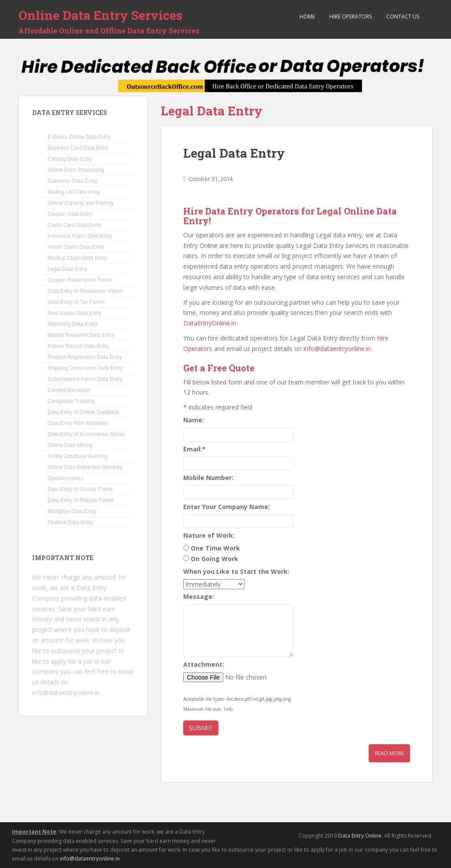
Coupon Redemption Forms (80, 280)
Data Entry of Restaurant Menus (85, 291)
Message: (199, 597)
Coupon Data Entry (70, 214)
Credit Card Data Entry (74, 225)
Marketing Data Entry (72, 324)
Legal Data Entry (234, 153)
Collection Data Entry (72, 181)
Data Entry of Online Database (83, 412)
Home (307, 17)
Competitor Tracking (71, 401)
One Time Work (215, 548)
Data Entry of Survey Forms (80, 489)
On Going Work (214, 559)
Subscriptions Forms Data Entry (85, 379)
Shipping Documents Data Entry (85, 368)
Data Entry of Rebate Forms (80, 500)
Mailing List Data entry (74, 192)
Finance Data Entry (70, 522)
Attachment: (204, 664)
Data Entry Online (360, 836)
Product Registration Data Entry (85, 357)
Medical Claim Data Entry (77, 258)
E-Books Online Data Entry (79, 137)
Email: (194, 449)
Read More (389, 753)
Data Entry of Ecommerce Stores (86, 434)
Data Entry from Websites (78, 423)
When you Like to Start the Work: (236, 571)
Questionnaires (65, 478)
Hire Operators (350, 17)
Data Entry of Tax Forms (76, 302)
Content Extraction (69, 390)
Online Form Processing (76, 170)
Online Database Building (77, 456)
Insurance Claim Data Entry (80, 236)
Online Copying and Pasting (80, 203)
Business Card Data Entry (78, 148)
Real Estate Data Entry (74, 313)
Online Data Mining (70, 445)
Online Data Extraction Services (85, 467)
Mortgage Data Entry (72, 511)
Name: (194, 420)
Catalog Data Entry (70, 159)
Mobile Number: (208, 478)
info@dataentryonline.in (337, 349)
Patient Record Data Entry (78, 346)
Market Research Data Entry (81, 335)
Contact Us (402, 17)
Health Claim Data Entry (76, 247)
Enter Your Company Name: (227, 507)
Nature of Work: (209, 535)
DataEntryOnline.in (210, 323)
